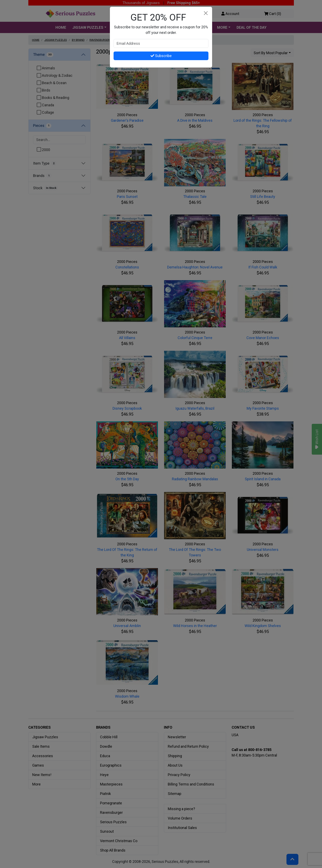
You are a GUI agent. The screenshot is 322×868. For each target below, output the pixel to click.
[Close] (206, 13)
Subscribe (161, 56)
